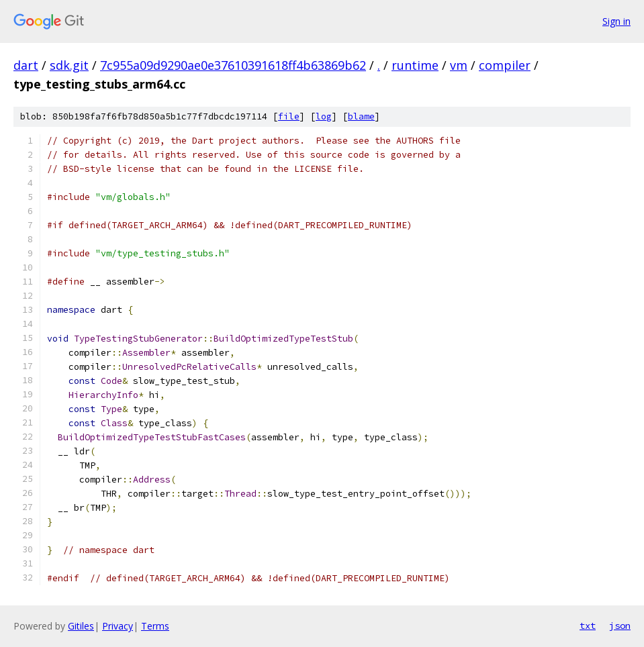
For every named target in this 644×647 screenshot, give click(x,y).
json (620, 626)
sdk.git (69, 65)
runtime (415, 65)
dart (26, 65)
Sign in (616, 21)
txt (588, 626)
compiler (505, 65)
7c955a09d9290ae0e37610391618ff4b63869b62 (233, 65)
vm (459, 65)
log (324, 116)
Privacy (118, 626)
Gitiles (81, 626)
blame (361, 116)
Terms (155, 626)
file (289, 116)
